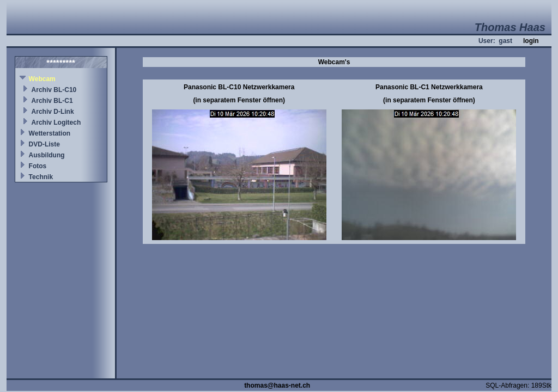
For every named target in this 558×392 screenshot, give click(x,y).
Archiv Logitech (56, 122)
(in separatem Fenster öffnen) (239, 100)
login (531, 41)
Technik (41, 177)
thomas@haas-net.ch (277, 385)
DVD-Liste (44, 144)
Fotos (38, 166)
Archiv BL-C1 (52, 101)
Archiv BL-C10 (54, 90)
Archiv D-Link (53, 112)
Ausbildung (47, 155)
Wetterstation (50, 133)
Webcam (42, 79)
